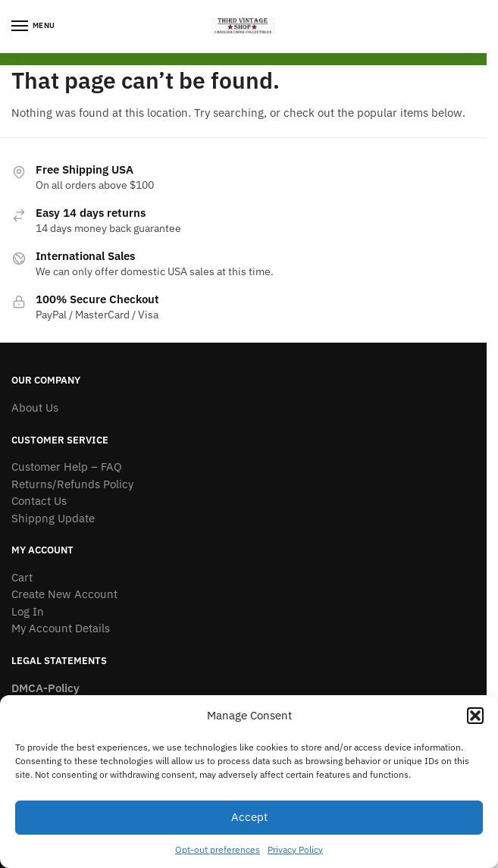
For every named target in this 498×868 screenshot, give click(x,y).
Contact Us (39, 501)
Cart (22, 577)
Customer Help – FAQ (67, 467)
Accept (249, 817)
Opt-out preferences (218, 849)
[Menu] (34, 27)
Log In (28, 611)
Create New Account (64, 594)
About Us (35, 407)
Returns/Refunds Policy (72, 484)
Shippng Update (53, 518)
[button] (475, 716)
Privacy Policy (295, 849)
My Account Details (61, 628)
